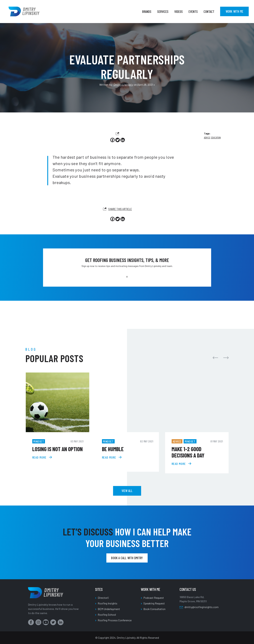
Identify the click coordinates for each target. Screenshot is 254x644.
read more (39, 457)
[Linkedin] (123, 140)
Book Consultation (154, 609)
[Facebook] (112, 140)
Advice (207, 138)
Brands (147, 12)
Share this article (117, 209)
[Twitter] (118, 140)
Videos (179, 12)
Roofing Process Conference (115, 620)
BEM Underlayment (109, 609)
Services (163, 12)
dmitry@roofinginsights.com (202, 607)
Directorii (103, 598)
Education (216, 138)
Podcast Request (154, 598)
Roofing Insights (108, 603)
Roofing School (107, 615)
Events (193, 12)
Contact (209, 12)
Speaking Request (154, 603)
